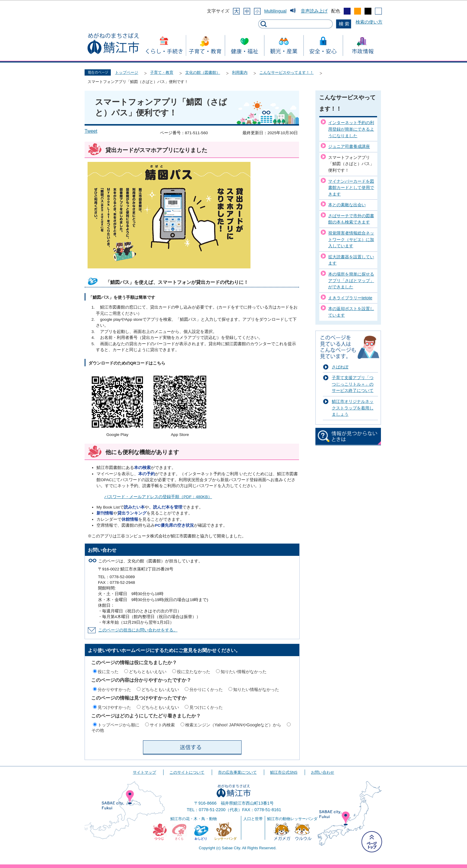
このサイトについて (187, 772)
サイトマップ (144, 772)
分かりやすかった (114, 689)
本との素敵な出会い (347, 205)
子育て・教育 (162, 72)
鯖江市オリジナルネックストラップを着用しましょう (353, 408)
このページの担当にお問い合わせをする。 (138, 630)
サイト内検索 (162, 725)
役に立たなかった (194, 672)
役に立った (108, 672)
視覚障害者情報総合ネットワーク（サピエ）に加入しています (351, 239)
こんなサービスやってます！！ (287, 72)
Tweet (91, 131)
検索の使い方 (369, 22)
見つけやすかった (114, 707)
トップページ (127, 72)
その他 (98, 730)
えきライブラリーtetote (350, 298)
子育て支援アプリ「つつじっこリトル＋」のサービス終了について (353, 384)
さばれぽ (340, 367)
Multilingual (275, 11)
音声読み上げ (314, 11)
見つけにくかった (206, 707)
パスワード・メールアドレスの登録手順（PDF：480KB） (158, 497)
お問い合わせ (323, 772)
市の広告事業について (237, 772)
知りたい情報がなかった (244, 672)
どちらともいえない (148, 672)
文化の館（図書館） (203, 72)
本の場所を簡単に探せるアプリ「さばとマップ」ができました (351, 280)
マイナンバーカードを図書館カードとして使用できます (351, 188)
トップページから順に (119, 725)
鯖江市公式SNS (284, 772)
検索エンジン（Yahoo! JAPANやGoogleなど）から (233, 725)
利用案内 (240, 72)
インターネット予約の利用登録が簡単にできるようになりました (351, 129)
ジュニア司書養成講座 (349, 146)
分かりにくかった (206, 689)
